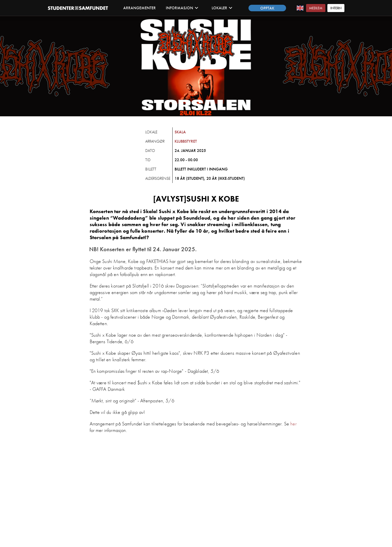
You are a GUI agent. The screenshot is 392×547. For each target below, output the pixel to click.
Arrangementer (140, 8)
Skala (180, 132)
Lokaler (222, 8)
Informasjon (182, 8)
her (293, 424)
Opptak (267, 8)
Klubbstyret (186, 141)
